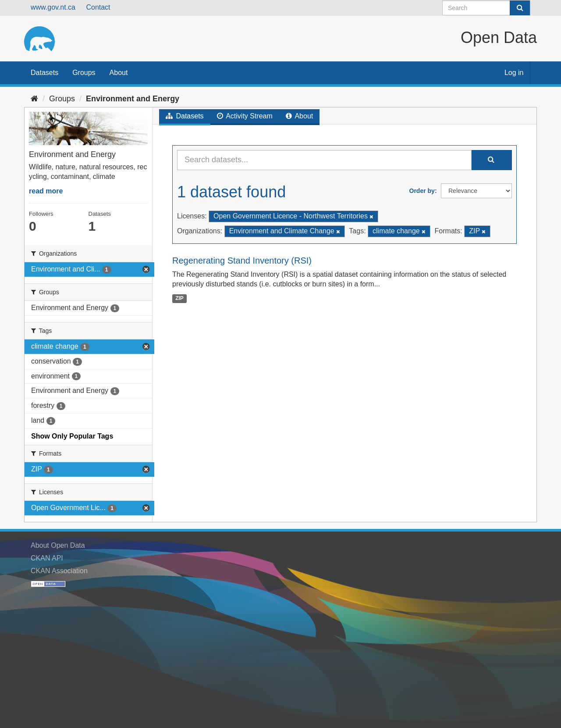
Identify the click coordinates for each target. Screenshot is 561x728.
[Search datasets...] (324, 160)
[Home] (34, 99)
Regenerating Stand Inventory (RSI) (242, 261)
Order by (422, 191)
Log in (514, 73)
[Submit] (520, 8)
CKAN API (47, 558)
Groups (84, 73)
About (119, 73)
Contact (98, 7)
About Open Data (58, 545)
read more (46, 191)
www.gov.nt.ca (53, 7)
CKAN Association (59, 571)
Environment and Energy (133, 99)
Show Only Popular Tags (72, 436)
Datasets (44, 73)
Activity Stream (245, 116)
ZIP (179, 298)
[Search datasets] (486, 8)
